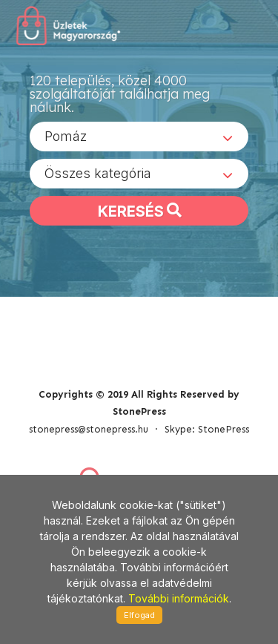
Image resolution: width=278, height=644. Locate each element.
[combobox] (139, 137)
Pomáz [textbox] (66, 136)
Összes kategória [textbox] (98, 173)
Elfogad (139, 615)
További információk (179, 598)
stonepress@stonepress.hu (89, 429)
